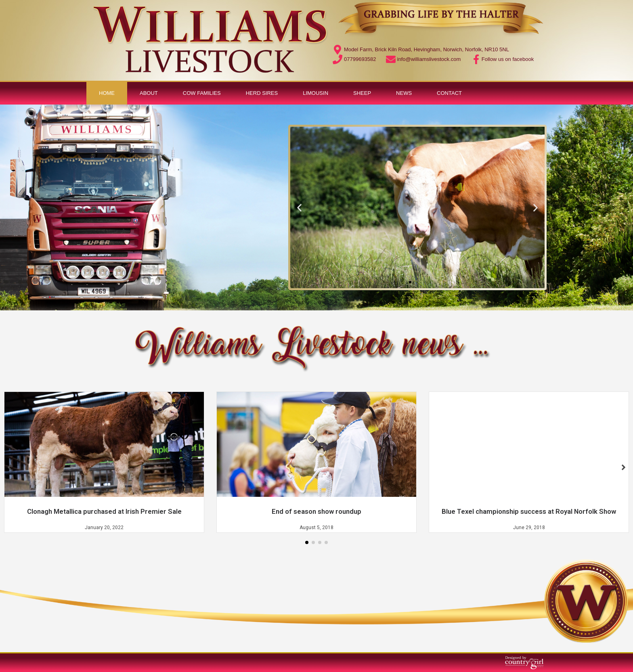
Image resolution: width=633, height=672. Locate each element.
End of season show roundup (316, 511)
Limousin (315, 93)
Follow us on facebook (508, 59)
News (404, 93)
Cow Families (202, 93)
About (149, 93)
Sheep (362, 93)
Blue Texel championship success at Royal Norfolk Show (529, 511)
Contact (449, 93)
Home (107, 93)
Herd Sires (262, 93)
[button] (410, 282)
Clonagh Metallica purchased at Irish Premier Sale (104, 511)
